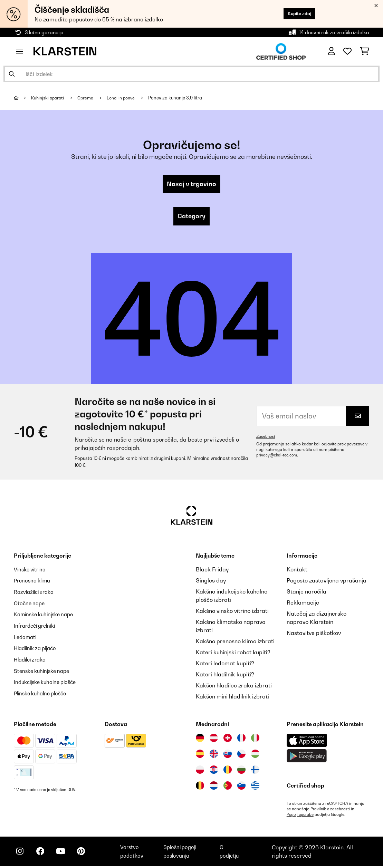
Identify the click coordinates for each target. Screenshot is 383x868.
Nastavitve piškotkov (314, 635)
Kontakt (297, 571)
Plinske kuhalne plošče (43, 693)
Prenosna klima (34, 582)
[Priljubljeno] (347, 51)
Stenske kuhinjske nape (44, 671)
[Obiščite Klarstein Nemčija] (200, 740)
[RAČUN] (331, 51)
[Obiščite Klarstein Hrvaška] (214, 771)
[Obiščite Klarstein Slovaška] (228, 755)
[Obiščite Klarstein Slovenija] (241, 787)
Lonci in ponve (127, 98)
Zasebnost (266, 438)
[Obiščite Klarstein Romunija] (228, 771)
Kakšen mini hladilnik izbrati (232, 698)
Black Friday (212, 571)
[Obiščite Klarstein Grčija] (255, 788)
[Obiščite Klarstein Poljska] (200, 771)
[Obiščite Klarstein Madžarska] (255, 755)
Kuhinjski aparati (50, 98)
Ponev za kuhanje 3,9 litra (182, 98)
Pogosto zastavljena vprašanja (327, 582)
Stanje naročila (307, 593)
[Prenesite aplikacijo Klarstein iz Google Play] (307, 758)
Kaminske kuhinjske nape (47, 615)
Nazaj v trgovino (191, 184)
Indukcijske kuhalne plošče (48, 682)
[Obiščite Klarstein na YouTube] (65, 854)
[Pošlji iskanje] (12, 74)
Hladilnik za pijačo (38, 648)
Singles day (211, 582)
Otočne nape (30, 604)
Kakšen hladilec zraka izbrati (234, 687)
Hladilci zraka (32, 659)
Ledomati (26, 637)
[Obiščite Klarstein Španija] (200, 755)
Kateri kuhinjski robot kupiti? (233, 654)
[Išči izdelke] (191, 74)
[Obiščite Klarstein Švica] (228, 740)
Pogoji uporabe (301, 816)
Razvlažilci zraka (36, 593)
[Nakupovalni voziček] (365, 51)
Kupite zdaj (296, 14)
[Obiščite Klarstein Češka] (241, 755)
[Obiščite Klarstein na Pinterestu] (87, 854)
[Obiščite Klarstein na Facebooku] (43, 854)
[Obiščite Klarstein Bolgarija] (241, 771)
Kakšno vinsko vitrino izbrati (232, 613)
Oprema (90, 98)
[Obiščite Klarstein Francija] (241, 740)
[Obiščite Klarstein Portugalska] (228, 787)
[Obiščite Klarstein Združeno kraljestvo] (214, 755)
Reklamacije (303, 604)
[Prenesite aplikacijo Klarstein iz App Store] (307, 742)
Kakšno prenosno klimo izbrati (235, 643)
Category (192, 218)
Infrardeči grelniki (37, 626)
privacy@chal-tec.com (278, 457)
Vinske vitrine (31, 571)
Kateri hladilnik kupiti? (225, 676)
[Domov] (23, 98)
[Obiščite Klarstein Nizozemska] (214, 787)
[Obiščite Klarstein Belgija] (200, 787)
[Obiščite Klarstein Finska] (255, 771)
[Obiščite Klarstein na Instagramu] (21, 854)
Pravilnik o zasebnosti (331, 811)
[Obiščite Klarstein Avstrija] (214, 740)
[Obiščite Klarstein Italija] (255, 740)
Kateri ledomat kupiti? (225, 665)
